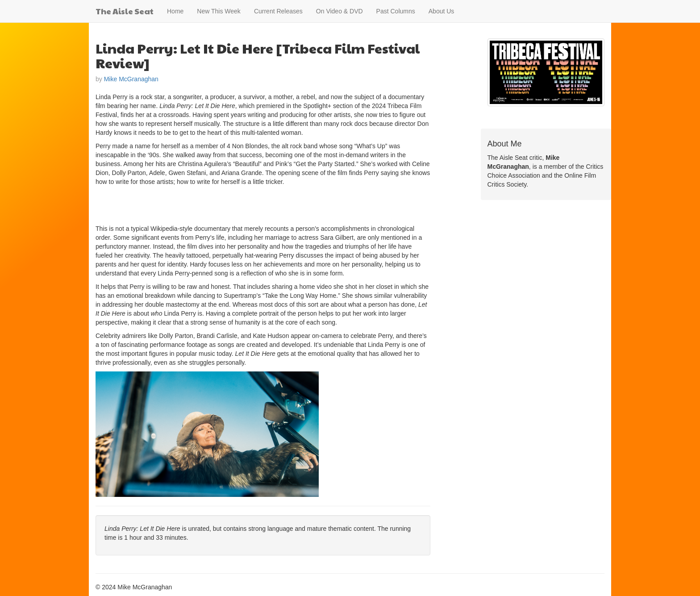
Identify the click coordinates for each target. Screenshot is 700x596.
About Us (442, 11)
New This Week (219, 11)
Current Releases (278, 11)
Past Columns (396, 11)
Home (175, 11)
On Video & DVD (340, 11)
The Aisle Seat (125, 11)
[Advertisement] (200, 204)
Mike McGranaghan (131, 79)
